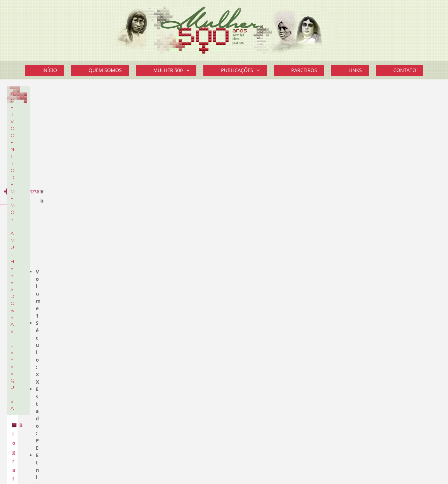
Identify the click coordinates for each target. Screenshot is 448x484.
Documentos (35, 128)
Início (50, 70)
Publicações (244, 70)
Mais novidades (402, 253)
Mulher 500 (175, 70)
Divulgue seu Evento (369, 426)
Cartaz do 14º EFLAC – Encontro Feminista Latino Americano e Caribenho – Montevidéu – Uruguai (387, 235)
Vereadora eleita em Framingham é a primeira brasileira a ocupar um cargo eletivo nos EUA (384, 202)
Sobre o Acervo (77, 155)
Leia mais (348, 372)
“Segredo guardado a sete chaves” (385, 300)
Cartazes (30, 139)
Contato (405, 70)
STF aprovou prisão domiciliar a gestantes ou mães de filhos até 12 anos (380, 146)
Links (355, 70)
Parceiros (304, 70)
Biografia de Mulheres (159, 193)
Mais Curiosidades (398, 382)
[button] (190, 70)
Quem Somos (105, 70)
